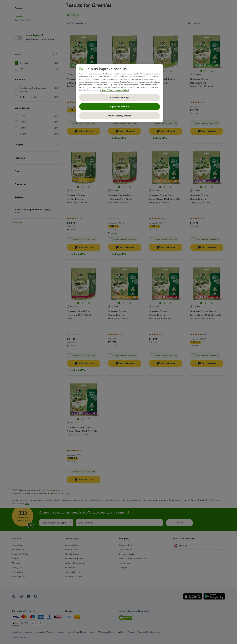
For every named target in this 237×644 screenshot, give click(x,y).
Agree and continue (120, 107)
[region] (120, 93)
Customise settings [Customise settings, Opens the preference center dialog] (120, 98)
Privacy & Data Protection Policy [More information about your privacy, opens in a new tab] (114, 90)
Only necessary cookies (120, 116)
